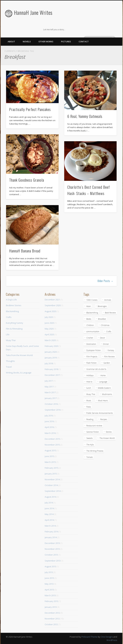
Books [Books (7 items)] (89, 319)
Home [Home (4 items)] (103, 375)
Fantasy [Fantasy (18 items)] (111, 350)
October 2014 (51, 485)
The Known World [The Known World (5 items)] (107, 438)
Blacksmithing (12, 311)
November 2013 (52, 549)
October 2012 (51, 624)
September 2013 (53, 561)
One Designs (107, 637)
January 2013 (51, 607)
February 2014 (51, 532)
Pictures (66, 42)
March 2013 (50, 595)
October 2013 (51, 555)
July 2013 (49, 572)
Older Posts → (105, 281)
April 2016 (49, 427)
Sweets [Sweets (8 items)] (89, 438)
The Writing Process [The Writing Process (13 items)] (95, 451)
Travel (9, 367)
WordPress (112, 640)
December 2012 (52, 613)
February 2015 (51, 468)
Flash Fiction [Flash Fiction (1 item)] (91, 363)
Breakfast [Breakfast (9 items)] (102, 319)
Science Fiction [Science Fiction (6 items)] (93, 432)
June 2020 (49, 323)
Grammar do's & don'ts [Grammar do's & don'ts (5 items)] (96, 369)
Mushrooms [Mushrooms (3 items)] (107, 394)
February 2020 (51, 346)
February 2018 (51, 369)
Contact (84, 42)
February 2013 (51, 601)
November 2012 (52, 619)
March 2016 (50, 433)
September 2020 (53, 305)
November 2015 (52, 445)
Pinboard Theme (90, 637)
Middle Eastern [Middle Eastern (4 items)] (104, 388)
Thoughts (10, 361)
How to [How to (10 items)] (89, 382)
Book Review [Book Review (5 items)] (110, 313)
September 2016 (53, 410)
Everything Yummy (14, 323)
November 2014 (52, 479)
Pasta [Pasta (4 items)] (89, 407)
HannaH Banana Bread (25, 251)
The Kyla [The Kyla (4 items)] (90, 445)
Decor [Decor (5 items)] (102, 338)
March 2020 (50, 340)
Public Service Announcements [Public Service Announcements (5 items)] (100, 413)
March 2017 (50, 392)
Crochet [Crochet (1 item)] (90, 338)
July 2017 (49, 381)
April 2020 (49, 334)
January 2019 (51, 358)
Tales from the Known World (19, 355)
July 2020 (49, 317)
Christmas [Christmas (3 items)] (105, 325)
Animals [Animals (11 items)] (108, 300)
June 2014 (49, 508)
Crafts (9, 317)
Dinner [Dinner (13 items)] (106, 344)
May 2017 (49, 387)
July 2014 (49, 503)
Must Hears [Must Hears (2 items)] (103, 401)
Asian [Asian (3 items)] (89, 306)
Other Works (46, 42)
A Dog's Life (11, 300)
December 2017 (52, 375)
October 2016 (51, 404)
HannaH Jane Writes (33, 12)
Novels (27, 42)
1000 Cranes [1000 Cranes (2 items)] (92, 300)
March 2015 (50, 462)
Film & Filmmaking (14, 329)
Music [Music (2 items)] (89, 401)
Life (8, 334)
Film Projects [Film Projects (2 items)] (92, 357)
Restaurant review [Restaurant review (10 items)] (94, 426)
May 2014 (49, 514)
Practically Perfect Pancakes (30, 109)
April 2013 (49, 590)
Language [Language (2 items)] (103, 382)
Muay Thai (11, 340)
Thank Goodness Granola (27, 180)
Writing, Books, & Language (19, 373)
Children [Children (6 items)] (90, 325)
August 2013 (50, 566)
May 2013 (49, 584)
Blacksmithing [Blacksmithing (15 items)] (92, 313)
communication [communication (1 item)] (93, 331)
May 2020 (49, 329)
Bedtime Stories (14, 305)
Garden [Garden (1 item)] (107, 363)
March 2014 (50, 526)
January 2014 (51, 537)
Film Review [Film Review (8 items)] (109, 357)
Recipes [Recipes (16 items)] (104, 419)
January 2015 (51, 474)
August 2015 (50, 450)
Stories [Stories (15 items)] (109, 432)
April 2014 (49, 520)
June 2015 (49, 456)
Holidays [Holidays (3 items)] (90, 375)
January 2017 (51, 398)
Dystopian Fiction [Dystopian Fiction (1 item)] (94, 350)
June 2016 (49, 421)
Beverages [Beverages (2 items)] (102, 306)
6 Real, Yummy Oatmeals (85, 116)
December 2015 (52, 439)
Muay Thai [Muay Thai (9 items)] (91, 394)
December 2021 (52, 300)
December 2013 (52, 543)
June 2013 (49, 578)
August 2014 (50, 497)
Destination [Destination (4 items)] (91, 344)
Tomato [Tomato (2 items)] (90, 457)
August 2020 (50, 311)
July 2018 (49, 363)
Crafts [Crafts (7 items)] (109, 331)
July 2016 (49, 416)
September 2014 (53, 491)
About (11, 42)
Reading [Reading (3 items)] (90, 419)
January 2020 (51, 352)
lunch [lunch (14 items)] (89, 388)
